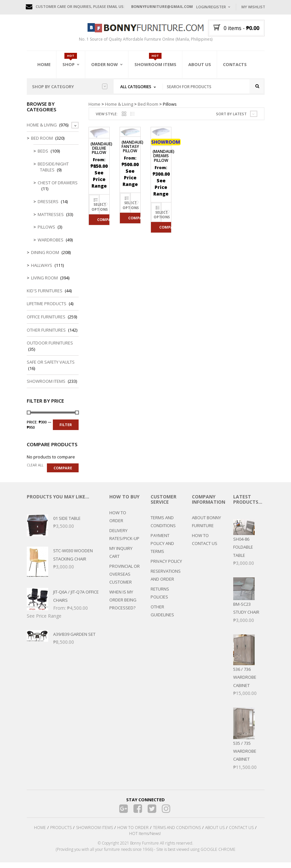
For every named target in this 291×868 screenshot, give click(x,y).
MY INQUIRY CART (121, 558)
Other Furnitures (46, 335)
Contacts (235, 64)
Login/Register (211, 7)
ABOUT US (215, 833)
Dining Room (45, 258)
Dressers (48, 207)
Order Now (105, 64)
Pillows (46, 232)
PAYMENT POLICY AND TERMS (162, 549)
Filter (66, 430)
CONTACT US (241, 833)
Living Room (44, 283)
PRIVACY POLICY (166, 566)
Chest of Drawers (58, 188)
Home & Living (119, 109)
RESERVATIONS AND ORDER (166, 580)
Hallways (42, 271)
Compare (103, 225)
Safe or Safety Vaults (51, 368)
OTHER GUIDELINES (162, 616)
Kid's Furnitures (45, 296)
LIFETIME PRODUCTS (47, 309)
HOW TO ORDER (118, 522)
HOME (40, 833)
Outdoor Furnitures (50, 348)
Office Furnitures (46, 322)
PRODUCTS (61, 833)
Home (44, 64)
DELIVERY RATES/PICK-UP (124, 540)
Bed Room (148, 109)
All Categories (136, 87)
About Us (200, 64)
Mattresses (51, 220)
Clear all (35, 471)
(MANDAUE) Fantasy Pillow (132, 152)
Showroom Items (155, 64)
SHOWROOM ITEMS (94, 833)
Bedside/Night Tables (53, 172)
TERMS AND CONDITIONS (163, 527)
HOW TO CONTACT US (205, 545)
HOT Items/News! (145, 839)
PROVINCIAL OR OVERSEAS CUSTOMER (125, 579)
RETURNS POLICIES (160, 598)
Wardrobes (51, 245)
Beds (43, 157)
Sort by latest (231, 119)
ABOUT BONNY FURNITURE (206, 527)
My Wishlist (253, 7)
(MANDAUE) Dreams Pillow (164, 161)
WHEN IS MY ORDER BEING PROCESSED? (123, 605)
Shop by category (70, 87)
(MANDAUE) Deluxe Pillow (101, 153)
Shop (69, 64)
